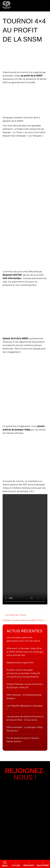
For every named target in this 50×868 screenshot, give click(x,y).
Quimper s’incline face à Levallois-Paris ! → (25, 620)
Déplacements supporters (20, 662)
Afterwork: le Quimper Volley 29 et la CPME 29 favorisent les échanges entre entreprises (25, 652)
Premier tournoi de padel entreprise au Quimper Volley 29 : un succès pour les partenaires (24, 673)
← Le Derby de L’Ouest (14, 615)
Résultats (29, 864)
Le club (16, 864)
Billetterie (43, 864)
